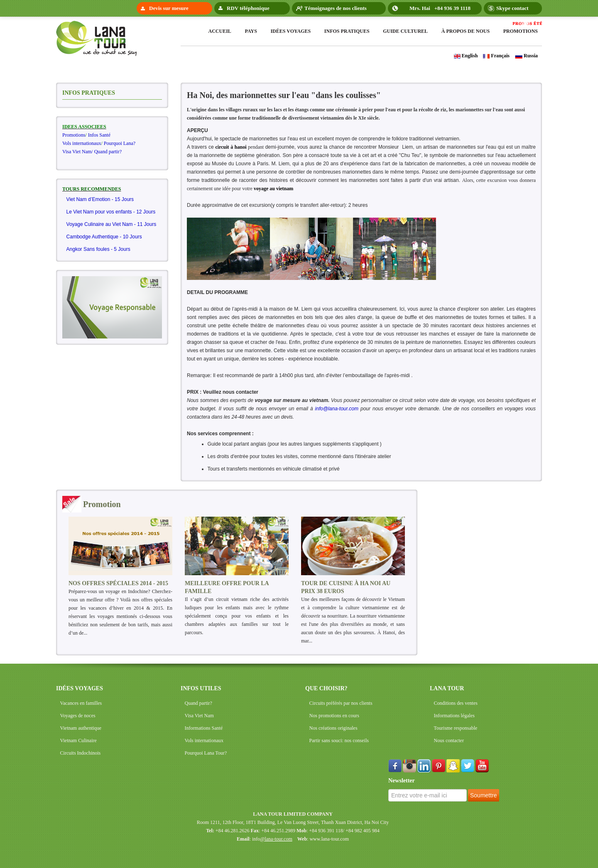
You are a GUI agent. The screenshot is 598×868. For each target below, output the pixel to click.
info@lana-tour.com (337, 409)
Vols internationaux (82, 143)
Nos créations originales (333, 728)
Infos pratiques (347, 31)
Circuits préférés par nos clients (341, 703)
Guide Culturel (405, 31)
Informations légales (454, 716)
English (466, 56)
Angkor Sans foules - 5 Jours (98, 249)
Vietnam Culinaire (78, 740)
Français (496, 56)
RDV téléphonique (248, 8)
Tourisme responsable (456, 728)
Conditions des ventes (456, 703)
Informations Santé (204, 728)
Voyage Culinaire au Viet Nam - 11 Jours (112, 224)
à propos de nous (466, 31)
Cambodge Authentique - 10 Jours (104, 237)
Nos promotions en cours (334, 716)
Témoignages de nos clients (336, 8)
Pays (251, 31)
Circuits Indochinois (81, 753)
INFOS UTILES (201, 688)
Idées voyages (290, 31)
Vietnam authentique (81, 728)
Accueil (220, 31)
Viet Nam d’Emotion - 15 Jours (100, 199)
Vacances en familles (81, 703)
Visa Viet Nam (199, 716)
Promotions (521, 31)
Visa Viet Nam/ (78, 152)
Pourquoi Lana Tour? (206, 753)
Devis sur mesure (169, 8)
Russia (526, 56)
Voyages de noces (78, 716)
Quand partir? (108, 152)
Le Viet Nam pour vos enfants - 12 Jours (111, 212)
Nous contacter (449, 740)
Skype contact (512, 8)
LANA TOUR (447, 688)
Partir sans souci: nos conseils (339, 740)
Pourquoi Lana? (120, 143)
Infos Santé (99, 135)
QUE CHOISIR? (326, 688)
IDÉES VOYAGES (80, 688)
